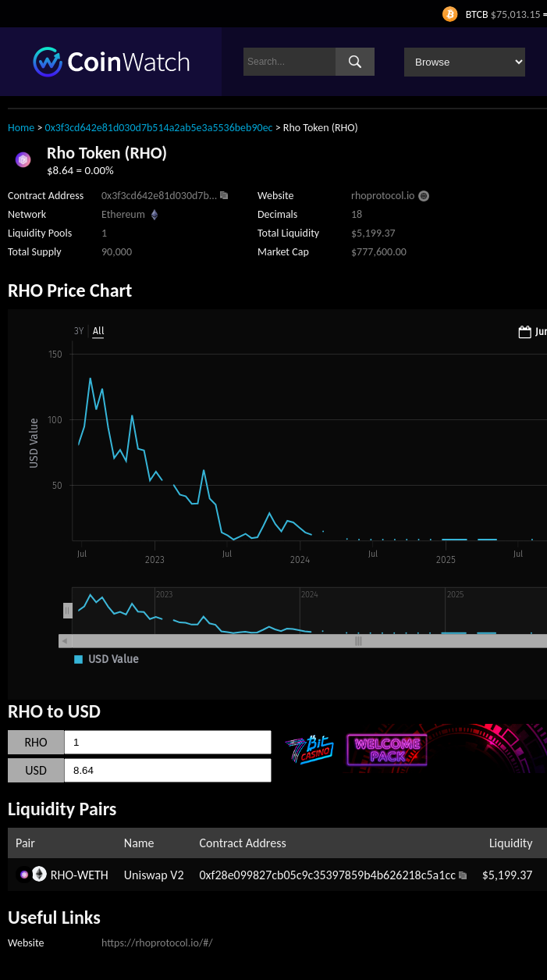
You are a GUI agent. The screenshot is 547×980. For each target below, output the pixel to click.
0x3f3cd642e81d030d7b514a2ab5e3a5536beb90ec (159, 128)
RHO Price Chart (70, 290)
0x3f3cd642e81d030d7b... (159, 196)
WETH (93, 875)
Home (21, 128)
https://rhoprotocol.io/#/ (157, 943)
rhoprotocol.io (383, 196)
